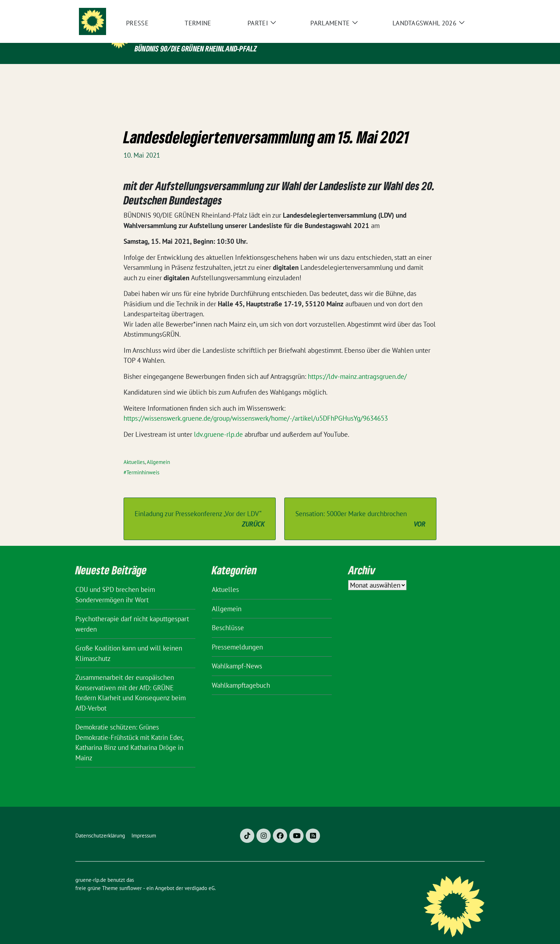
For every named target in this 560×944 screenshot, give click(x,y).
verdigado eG (200, 877)
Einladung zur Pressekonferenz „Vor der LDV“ (200, 508)
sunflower (131, 877)
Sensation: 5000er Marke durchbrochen (360, 508)
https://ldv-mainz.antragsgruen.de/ (357, 365)
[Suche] (462, 7)
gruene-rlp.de (182, 33)
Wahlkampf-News (237, 655)
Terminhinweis (143, 461)
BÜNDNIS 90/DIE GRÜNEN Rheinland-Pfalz (196, 48)
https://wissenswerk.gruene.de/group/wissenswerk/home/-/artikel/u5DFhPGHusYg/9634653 (256, 407)
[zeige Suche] (472, 7)
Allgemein (158, 451)
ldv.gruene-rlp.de (219, 423)
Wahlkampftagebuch (241, 674)
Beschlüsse (228, 617)
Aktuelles (134, 451)
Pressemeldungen (237, 636)
